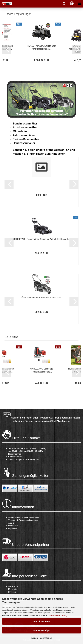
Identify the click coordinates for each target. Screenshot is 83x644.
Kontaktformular (15, 457)
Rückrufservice (15, 454)
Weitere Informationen (41, 638)
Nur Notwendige (41, 630)
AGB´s (11, 523)
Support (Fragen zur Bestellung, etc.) (24, 459)
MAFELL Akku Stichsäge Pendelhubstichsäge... (41, 370)
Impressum (13, 528)
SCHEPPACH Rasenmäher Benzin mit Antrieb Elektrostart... (41, 239)
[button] (7, 50)
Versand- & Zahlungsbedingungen (23, 520)
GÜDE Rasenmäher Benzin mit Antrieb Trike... (41, 298)
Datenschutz (14, 526)
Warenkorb (13, 586)
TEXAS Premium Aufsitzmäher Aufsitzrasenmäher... (41, 47)
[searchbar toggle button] (64, 4)
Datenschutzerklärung (57, 615)
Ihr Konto (12, 592)
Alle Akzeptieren (41, 621)
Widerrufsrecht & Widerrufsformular (24, 517)
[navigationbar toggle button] (79, 4)
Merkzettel (13, 589)
